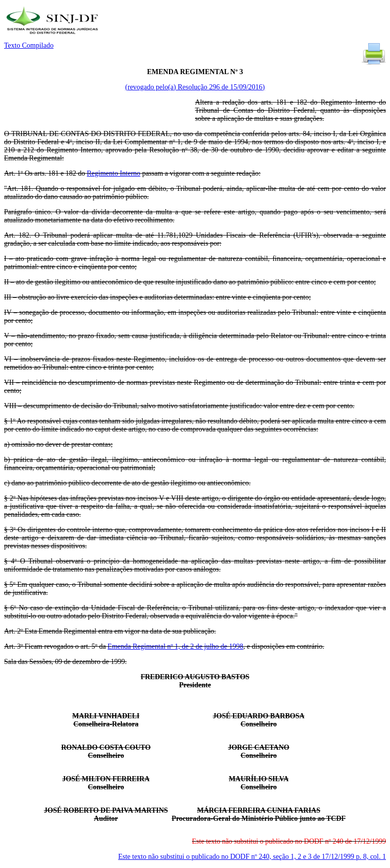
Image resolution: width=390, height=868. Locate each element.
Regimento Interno (113, 173)
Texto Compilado (29, 45)
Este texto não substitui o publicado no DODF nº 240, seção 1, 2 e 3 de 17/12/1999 (252, 857)
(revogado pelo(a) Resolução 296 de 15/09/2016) (195, 87)
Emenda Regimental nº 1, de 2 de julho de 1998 (175, 646)
